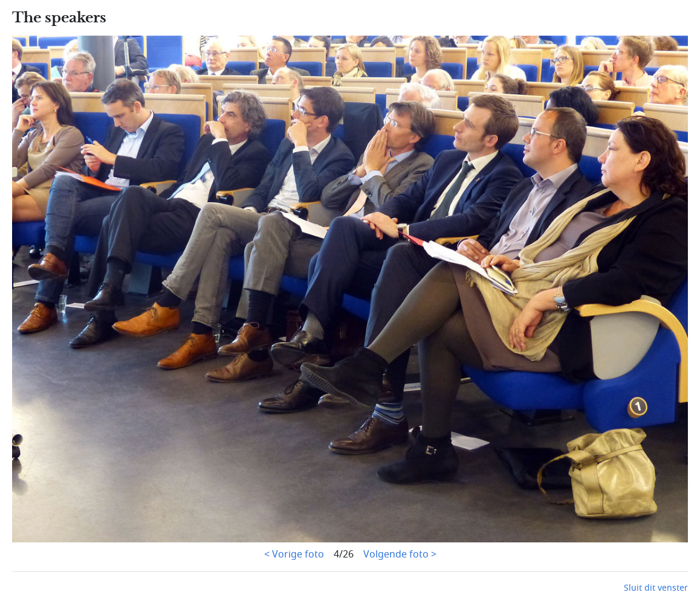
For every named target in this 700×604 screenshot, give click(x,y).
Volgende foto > (400, 554)
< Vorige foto (294, 554)
